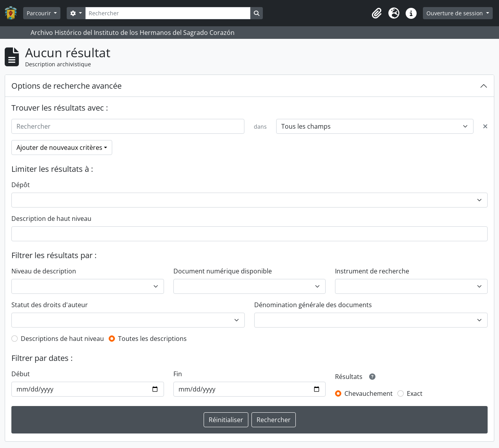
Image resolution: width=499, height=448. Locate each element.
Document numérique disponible (223, 271)
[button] (377, 13)
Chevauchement (369, 393)
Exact (415, 393)
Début (21, 374)
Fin (178, 374)
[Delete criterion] (485, 126)
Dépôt (21, 185)
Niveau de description (44, 271)
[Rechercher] (168, 13)
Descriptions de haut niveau (62, 339)
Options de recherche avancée (66, 86)
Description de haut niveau (51, 219)
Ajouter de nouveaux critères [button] (59, 148)
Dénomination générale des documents (313, 305)
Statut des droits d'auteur (50, 305)
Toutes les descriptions (152, 339)
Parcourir (40, 13)
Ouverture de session (455, 13)
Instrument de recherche (372, 271)
